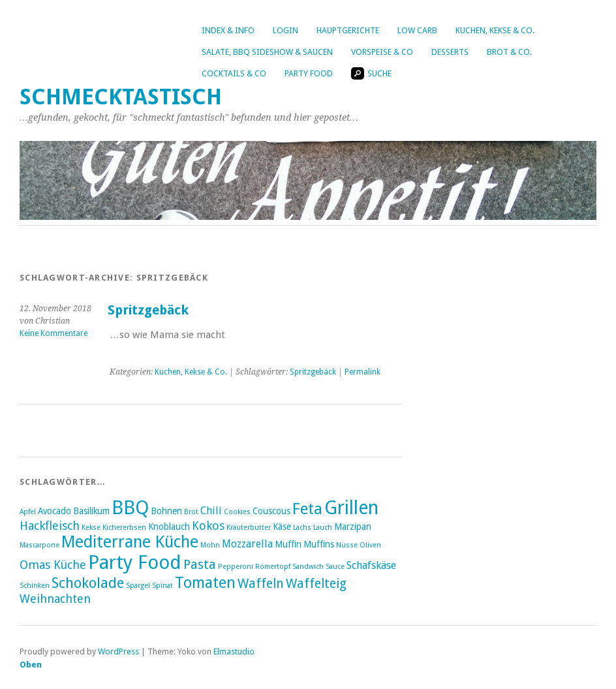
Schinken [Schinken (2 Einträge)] (35, 586)
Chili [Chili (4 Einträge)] (211, 511)
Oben (31, 665)
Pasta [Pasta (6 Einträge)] (200, 565)
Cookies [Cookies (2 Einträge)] (237, 512)
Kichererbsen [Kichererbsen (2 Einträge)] (124, 528)
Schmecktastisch (121, 97)
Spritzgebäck (148, 310)
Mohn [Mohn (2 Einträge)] (210, 545)
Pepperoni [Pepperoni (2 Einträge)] (236, 567)
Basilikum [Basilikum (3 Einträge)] (91, 511)
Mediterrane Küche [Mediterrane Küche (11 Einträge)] (130, 542)
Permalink (362, 372)
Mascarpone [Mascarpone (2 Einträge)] (39, 545)
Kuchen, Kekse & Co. (495, 30)
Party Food (309, 73)
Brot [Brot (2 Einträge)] (191, 512)
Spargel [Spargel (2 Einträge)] (138, 586)
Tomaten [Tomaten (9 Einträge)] (205, 583)
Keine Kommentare (54, 333)
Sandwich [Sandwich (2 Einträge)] (308, 567)
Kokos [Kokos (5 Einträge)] (208, 526)
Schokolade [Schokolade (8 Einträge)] (88, 583)
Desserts (450, 52)
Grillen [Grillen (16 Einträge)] (351, 508)
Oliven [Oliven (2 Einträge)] (370, 545)
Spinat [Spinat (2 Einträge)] (162, 586)
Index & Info (228, 30)
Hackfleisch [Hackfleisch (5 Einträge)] (50, 526)
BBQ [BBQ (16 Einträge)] (130, 508)
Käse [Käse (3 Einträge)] (282, 527)
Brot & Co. (509, 52)
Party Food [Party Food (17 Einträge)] (135, 562)
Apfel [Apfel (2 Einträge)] (28, 512)
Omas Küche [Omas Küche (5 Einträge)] (53, 565)
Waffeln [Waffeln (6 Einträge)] (261, 584)
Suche (371, 73)
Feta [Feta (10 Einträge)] (307, 509)
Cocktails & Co (234, 73)
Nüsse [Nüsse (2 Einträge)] (347, 545)
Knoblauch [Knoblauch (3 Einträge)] (169, 527)
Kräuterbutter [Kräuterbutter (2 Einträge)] (249, 528)
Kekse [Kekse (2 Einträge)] (91, 528)
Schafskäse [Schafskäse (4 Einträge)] (371, 565)
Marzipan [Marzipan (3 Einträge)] (353, 527)
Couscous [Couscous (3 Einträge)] (271, 511)
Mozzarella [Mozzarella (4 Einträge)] (247, 544)
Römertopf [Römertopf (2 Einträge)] (273, 567)
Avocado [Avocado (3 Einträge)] (54, 511)
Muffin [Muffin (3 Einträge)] (288, 544)
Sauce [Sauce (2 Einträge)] (335, 567)
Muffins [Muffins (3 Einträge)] (319, 544)
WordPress (118, 651)
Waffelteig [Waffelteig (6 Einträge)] (316, 584)
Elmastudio (234, 651)
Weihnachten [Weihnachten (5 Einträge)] (55, 599)
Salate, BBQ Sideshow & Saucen (267, 52)
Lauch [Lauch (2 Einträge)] (323, 528)
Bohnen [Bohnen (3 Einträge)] (166, 511)
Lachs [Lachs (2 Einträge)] (302, 528)
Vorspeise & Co (382, 52)
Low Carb (417, 30)
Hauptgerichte (348, 30)
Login (285, 30)
